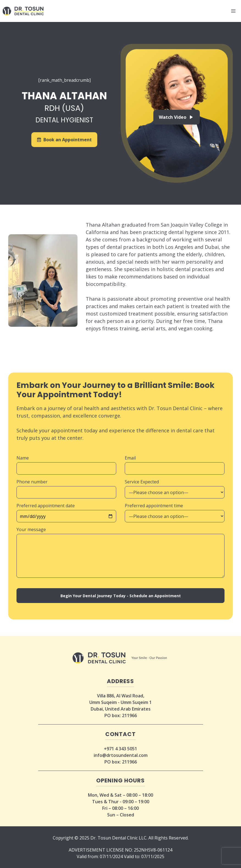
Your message (31, 529)
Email (130, 458)
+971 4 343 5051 (121, 749)
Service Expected (142, 482)
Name (23, 458)
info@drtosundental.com (121, 755)
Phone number (32, 482)
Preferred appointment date (46, 506)
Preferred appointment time (154, 506)
